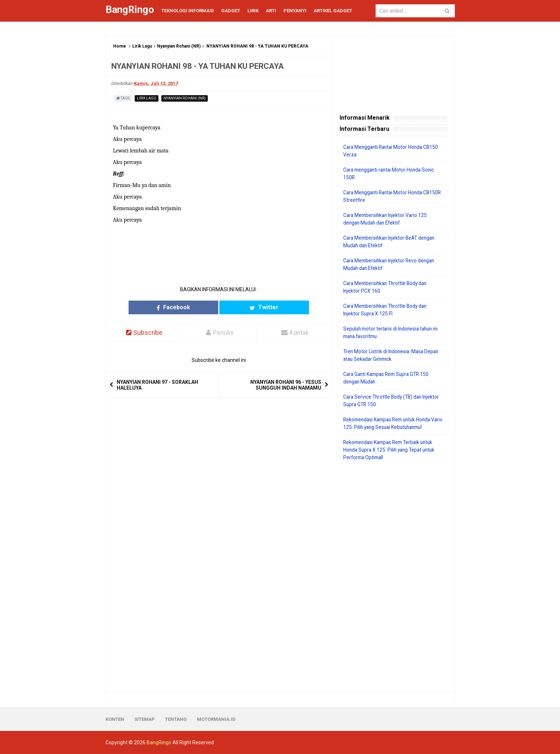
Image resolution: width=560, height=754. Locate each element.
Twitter (247, 307)
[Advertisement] (393, 577)
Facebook (191, 307)
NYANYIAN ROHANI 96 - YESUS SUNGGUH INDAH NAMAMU (286, 385)
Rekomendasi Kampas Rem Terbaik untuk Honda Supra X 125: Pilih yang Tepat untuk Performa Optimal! (391, 450)
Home (120, 46)
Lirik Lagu (142, 46)
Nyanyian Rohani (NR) (179, 46)
